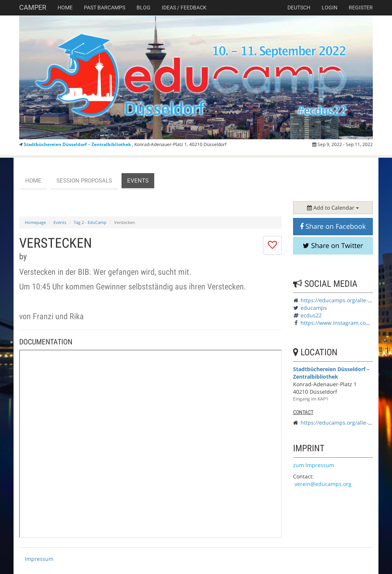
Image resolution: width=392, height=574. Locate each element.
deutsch (299, 8)
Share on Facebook (333, 226)
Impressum (39, 559)
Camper (33, 7)
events (138, 181)
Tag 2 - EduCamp (90, 222)
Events (60, 222)
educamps (314, 308)
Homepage (35, 222)
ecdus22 (311, 315)
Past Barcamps (105, 8)
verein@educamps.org (323, 484)
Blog (144, 8)
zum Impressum (314, 465)
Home (65, 8)
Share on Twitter (333, 245)
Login (330, 8)
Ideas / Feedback (184, 8)
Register (361, 8)
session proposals (84, 181)
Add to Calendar (333, 208)
